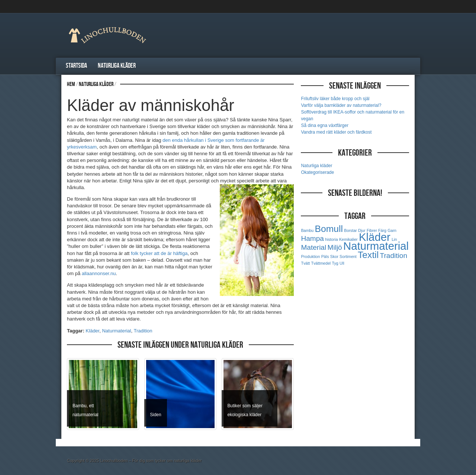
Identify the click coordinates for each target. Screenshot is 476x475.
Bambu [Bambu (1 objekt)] (307, 230)
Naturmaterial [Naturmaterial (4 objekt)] (376, 246)
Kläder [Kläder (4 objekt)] (375, 237)
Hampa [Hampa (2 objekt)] (312, 238)
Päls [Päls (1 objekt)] (325, 256)
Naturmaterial (116, 331)
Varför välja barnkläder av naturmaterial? (341, 105)
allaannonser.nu (99, 273)
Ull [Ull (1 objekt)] (342, 263)
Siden (155, 415)
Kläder (92, 331)
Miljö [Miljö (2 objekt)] (335, 247)
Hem (71, 84)
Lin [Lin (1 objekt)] (394, 239)
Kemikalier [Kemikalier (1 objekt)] (348, 239)
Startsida (76, 66)
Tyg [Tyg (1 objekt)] (335, 263)
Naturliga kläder (117, 66)
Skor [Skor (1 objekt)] (334, 256)
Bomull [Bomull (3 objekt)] (329, 229)
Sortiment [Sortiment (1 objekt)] (348, 256)
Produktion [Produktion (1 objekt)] (310, 256)
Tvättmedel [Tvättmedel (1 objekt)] (321, 263)
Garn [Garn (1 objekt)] (392, 230)
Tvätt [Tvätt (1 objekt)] (305, 263)
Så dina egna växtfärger (324, 125)
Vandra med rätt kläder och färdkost (336, 132)
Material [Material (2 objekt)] (313, 247)
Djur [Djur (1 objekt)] (362, 230)
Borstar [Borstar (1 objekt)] (350, 230)
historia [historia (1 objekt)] (331, 239)
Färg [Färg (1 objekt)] (382, 230)
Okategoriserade (317, 172)
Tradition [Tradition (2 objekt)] (394, 256)
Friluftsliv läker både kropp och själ (335, 99)
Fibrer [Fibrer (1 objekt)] (372, 230)
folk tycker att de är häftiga (159, 253)
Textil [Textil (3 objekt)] (368, 255)
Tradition (143, 331)
